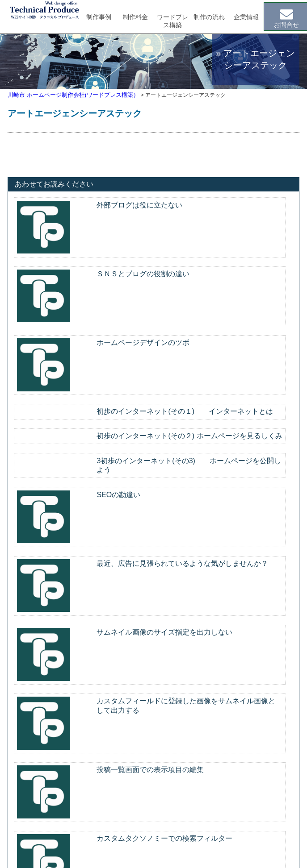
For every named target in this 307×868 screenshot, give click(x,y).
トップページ (33, 747)
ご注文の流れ (139, 802)
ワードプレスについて (151, 760)
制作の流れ (209, 17)
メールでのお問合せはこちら (153, 649)
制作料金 (135, 17)
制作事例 (99, 17)
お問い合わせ (226, 774)
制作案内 (123, 747)
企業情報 (246, 17)
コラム (216, 760)
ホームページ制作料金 (151, 788)
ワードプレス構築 (172, 21)
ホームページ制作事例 (151, 774)
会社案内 (219, 747)
